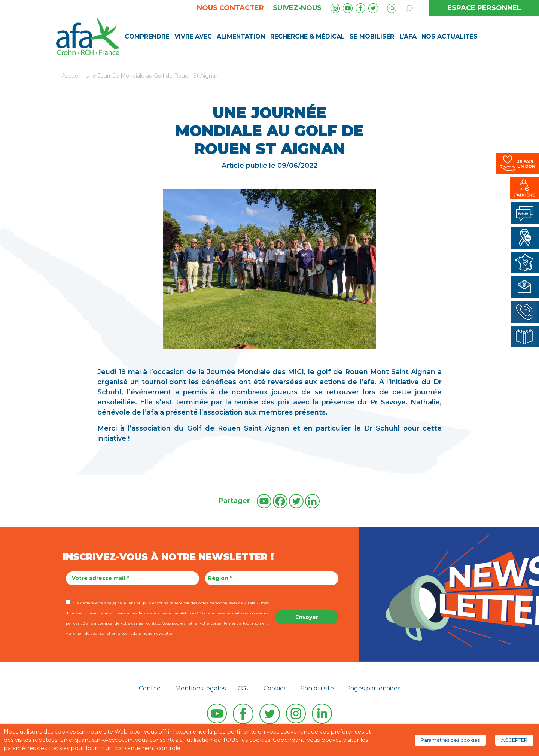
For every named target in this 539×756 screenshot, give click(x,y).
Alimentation (241, 37)
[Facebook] (280, 501)
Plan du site (316, 688)
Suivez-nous (297, 8)
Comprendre (147, 37)
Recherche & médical (307, 37)
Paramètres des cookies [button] (450, 740)
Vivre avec (193, 37)
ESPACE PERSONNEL (484, 8)
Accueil (71, 76)
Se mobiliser (372, 37)
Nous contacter (230, 8)
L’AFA (408, 37)
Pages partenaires (373, 688)
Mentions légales (200, 688)
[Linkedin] (312, 501)
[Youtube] (264, 501)
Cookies (275, 688)
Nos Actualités (450, 37)
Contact (151, 688)
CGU (244, 688)
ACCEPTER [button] (514, 740)
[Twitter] (296, 501)
